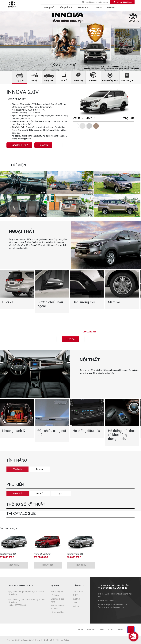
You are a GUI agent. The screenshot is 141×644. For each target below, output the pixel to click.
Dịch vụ (84, 7)
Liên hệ (111, 7)
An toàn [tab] (39, 469)
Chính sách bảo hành (58, 600)
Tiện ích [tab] (61, 493)
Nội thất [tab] (40, 493)
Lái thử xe (55, 595)
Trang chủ (49, 7)
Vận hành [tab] (17, 469)
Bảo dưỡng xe (57, 591)
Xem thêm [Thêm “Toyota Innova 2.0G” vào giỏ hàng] (14, 565)
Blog (110, 630)
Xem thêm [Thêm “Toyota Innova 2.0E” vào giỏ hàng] (81, 565)
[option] (52, 292)
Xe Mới (76, 595)
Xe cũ (75, 603)
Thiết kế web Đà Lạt (61, 640)
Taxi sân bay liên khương (58, 607)
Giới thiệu (76, 599)
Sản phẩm (66, 7)
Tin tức (98, 7)
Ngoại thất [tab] (18, 493)
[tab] (76, 126)
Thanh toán (78, 591)
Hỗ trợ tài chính (57, 612)
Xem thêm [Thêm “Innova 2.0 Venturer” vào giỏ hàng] (48, 565)
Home (81, 630)
